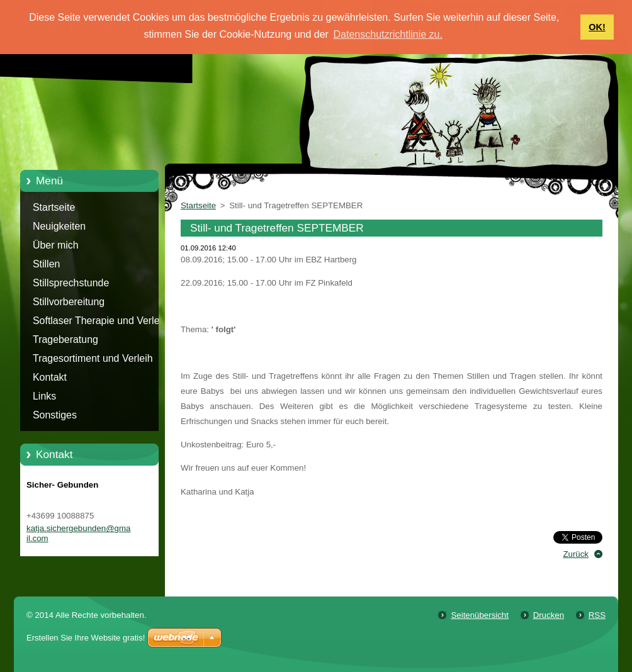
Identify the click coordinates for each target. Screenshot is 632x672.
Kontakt (50, 377)
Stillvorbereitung (69, 302)
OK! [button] (597, 27)
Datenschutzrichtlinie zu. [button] (388, 34)
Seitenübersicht (479, 615)
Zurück (576, 554)
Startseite (54, 207)
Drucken (549, 615)
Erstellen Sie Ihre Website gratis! (86, 638)
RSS (597, 615)
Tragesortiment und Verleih (93, 358)
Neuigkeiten (59, 226)
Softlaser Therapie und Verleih (100, 321)
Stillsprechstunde (71, 283)
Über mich (56, 245)
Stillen (46, 264)
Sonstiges (55, 415)
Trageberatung (65, 339)
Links (44, 396)
